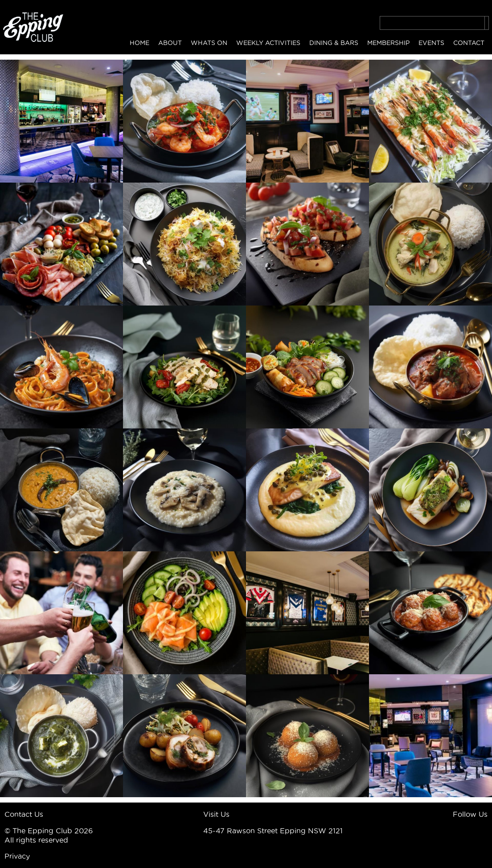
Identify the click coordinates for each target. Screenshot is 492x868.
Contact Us (24, 814)
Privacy (17, 856)
